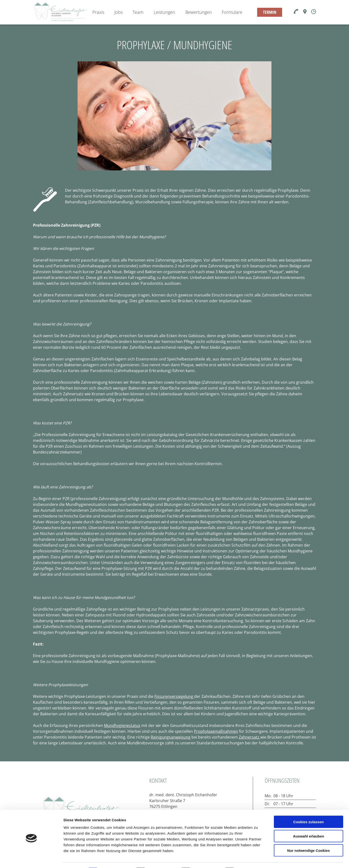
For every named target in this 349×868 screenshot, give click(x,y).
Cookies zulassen (309, 808)
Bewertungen (199, 12)
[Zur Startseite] (60, 12)
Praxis (98, 12)
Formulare (232, 12)
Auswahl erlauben (309, 823)
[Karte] (305, 13)
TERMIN (270, 12)
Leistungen (164, 12)
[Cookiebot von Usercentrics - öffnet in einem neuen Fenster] (31, 859)
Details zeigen (258, 858)
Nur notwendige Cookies (309, 837)
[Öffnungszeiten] (314, 12)
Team (138, 12)
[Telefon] (296, 12)
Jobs (119, 12)
